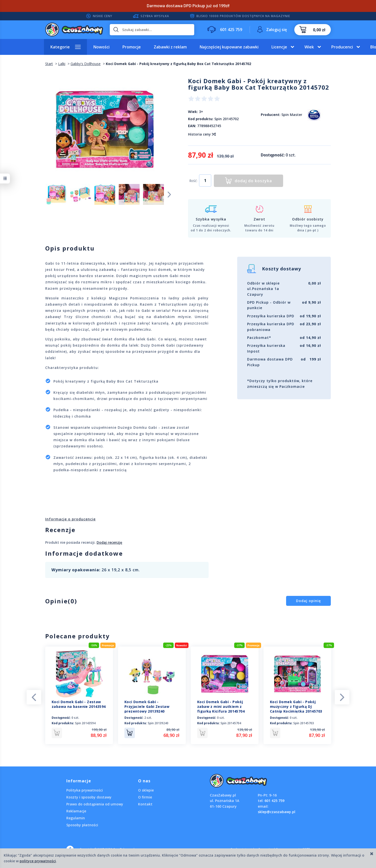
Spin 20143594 (85, 723)
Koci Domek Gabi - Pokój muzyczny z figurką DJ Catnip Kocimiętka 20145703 (296, 706)
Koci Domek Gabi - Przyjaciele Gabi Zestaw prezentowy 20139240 (147, 706)
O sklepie (146, 790)
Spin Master (292, 115)
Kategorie (60, 47)
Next (169, 194)
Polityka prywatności (85, 790)
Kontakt (145, 804)
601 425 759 (274, 801)
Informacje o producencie (70, 519)
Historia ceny (202, 134)
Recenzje (60, 530)
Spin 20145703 (304, 723)
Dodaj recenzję (109, 542)
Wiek (309, 47)
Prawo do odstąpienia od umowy (95, 804)
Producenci (342, 47)
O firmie (145, 797)
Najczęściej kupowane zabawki (229, 47)
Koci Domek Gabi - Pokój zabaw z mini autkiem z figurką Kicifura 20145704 (221, 706)
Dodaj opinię (308, 601)
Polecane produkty (77, 636)
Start (49, 64)
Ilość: (193, 181)
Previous (34, 697)
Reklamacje (76, 811)
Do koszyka (130, 733)
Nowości (101, 47)
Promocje (132, 47)
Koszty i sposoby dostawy (89, 797)
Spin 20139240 (158, 723)
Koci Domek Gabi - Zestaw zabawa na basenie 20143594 (79, 704)
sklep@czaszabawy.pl (277, 812)
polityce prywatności (38, 861)
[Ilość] (205, 181)
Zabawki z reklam (170, 47)
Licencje (279, 47)
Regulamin (76, 818)
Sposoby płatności (82, 825)
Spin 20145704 (231, 723)
